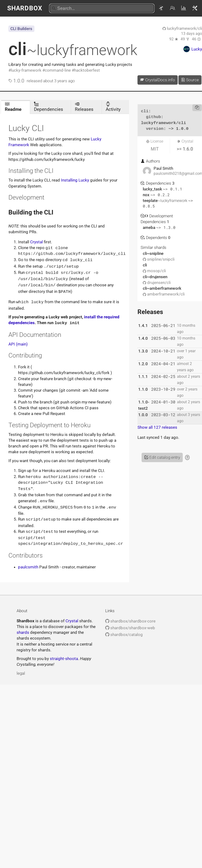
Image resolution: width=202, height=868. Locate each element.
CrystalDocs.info (158, 80)
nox (147, 195)
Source (190, 80)
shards (23, 629)
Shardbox (25, 8)
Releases (84, 107)
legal (21, 669)
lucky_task (153, 189)
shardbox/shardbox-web (130, 624)
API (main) (18, 342)
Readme (13, 107)
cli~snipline (153, 253)
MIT (155, 149)
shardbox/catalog (124, 631)
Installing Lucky (75, 180)
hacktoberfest (87, 70)
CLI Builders (21, 29)
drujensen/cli (157, 283)
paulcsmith (28, 563)
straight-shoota (64, 655)
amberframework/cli (164, 294)
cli (73, 49)
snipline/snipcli (159, 259)
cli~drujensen (155, 277)
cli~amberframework (162, 288)
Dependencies (49, 107)
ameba (150, 227)
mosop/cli (154, 271)
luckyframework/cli (182, 28)
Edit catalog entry (162, 457)
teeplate (166, 201)
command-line (58, 70)
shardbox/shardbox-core (130, 617)
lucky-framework (26, 70)
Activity (113, 107)
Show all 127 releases (157, 427)
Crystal (36, 242)
